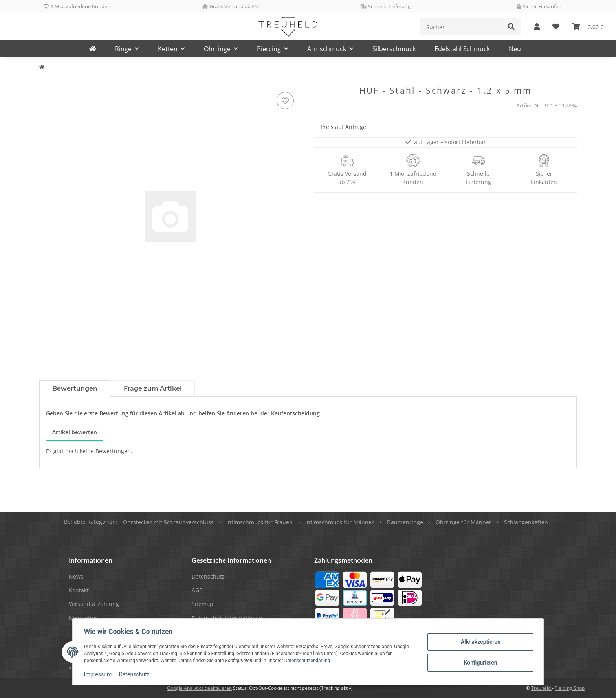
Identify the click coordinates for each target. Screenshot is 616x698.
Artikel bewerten (75, 432)
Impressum (99, 674)
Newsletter (83, 618)
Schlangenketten (526, 522)
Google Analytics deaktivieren (199, 688)
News (76, 576)
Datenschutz (136, 674)
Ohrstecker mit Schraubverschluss (168, 522)
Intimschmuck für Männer (340, 522)
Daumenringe (405, 522)
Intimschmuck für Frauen (259, 522)
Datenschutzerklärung (309, 661)
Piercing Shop (570, 688)
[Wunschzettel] (556, 27)
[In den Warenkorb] (46, 81)
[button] (537, 27)
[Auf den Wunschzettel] (285, 101)
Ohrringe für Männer (464, 522)
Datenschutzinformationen (227, 618)
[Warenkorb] (588, 27)
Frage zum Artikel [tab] (153, 388)
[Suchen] (461, 27)
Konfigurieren (479, 663)
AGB (197, 590)
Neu (515, 49)
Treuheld (542, 688)
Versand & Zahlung (94, 604)
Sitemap (203, 604)
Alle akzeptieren (479, 642)
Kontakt (79, 590)
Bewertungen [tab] (75, 388)
